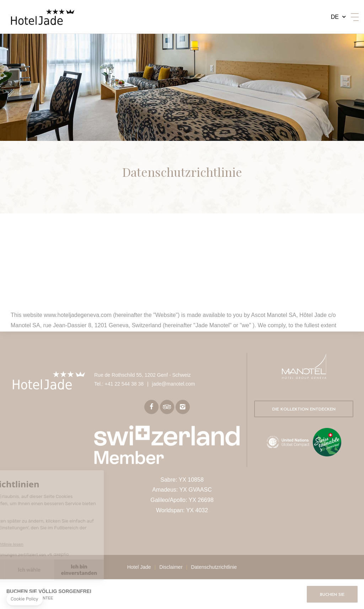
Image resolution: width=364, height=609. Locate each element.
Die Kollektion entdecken (304, 409)
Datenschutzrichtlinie (214, 567)
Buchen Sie (332, 595)
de (335, 17)
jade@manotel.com (174, 384)
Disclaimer (171, 567)
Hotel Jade (139, 567)
